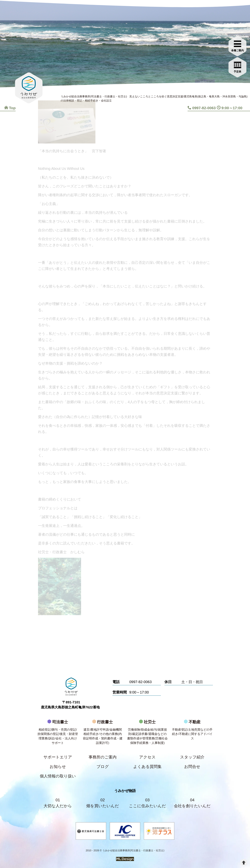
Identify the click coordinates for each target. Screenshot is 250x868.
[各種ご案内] (237, 46)
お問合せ (192, 767)
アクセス (147, 757)
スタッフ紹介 (192, 757)
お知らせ (58, 767)
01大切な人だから (58, 803)
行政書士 (103, 733)
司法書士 (58, 733)
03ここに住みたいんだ (147, 803)
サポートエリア (58, 757)
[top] (244, 863)
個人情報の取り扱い (58, 776)
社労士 (147, 733)
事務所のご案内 (103, 757)
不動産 (192, 731)
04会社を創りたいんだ (192, 803)
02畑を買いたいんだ (103, 803)
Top (10, 108)
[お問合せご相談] (237, 67)
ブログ (103, 767)
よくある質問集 (147, 767)
